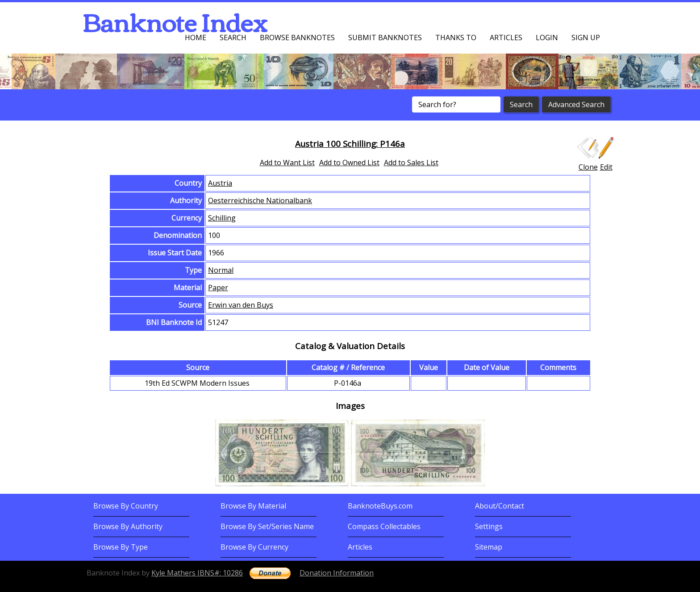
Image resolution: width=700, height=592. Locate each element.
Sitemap (489, 547)
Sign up (586, 38)
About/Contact (500, 506)
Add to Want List (287, 163)
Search (233, 38)
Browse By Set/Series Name (267, 526)
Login (547, 38)
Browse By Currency (254, 547)
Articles (506, 38)
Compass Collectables (384, 526)
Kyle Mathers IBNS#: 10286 (197, 573)
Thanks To (456, 38)
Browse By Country (126, 506)
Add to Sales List (411, 163)
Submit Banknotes (385, 38)
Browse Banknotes (297, 38)
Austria (220, 183)
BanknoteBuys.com (380, 506)
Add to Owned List (349, 163)
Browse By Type (121, 547)
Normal (221, 270)
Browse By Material (253, 506)
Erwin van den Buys (241, 305)
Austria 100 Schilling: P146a (350, 144)
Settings (489, 526)
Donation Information (337, 573)
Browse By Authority (128, 526)
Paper (218, 288)
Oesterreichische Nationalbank (260, 200)
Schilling (222, 218)
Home (196, 38)
